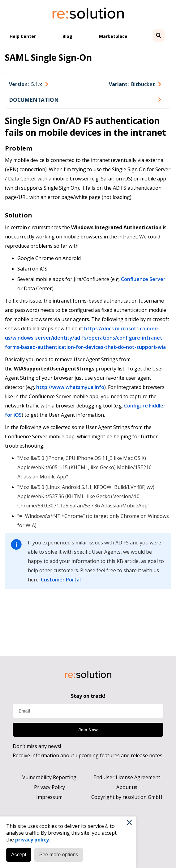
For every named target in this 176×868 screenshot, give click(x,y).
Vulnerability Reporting (49, 777)
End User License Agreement (127, 777)
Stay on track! (88, 696)
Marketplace (113, 36)
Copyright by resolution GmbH (127, 797)
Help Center (23, 36)
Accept (19, 855)
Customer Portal (61, 580)
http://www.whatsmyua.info (70, 387)
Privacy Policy (49, 787)
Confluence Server (143, 279)
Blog (67, 36)
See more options (59, 855)
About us (127, 787)
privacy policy (32, 840)
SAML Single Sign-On (48, 57)
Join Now (88, 730)
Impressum (49, 797)
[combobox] (28, 84)
